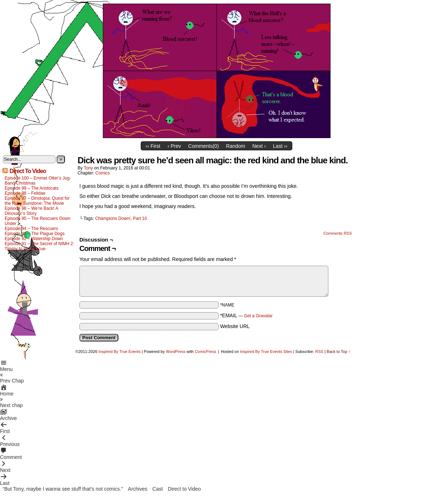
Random (235, 146)
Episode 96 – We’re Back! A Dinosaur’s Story (31, 211)
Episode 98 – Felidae (25, 193)
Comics (102, 173)
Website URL (235, 326)
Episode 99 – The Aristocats (32, 188)
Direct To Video (28, 171)
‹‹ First (153, 146)
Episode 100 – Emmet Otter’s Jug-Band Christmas (38, 181)
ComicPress (205, 352)
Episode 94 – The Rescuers (31, 229)
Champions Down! (113, 218)
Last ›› (280, 146)
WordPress (176, 352)
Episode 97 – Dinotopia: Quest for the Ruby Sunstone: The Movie (37, 201)
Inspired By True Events (120, 352)
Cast (158, 489)
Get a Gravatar (258, 316)
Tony (88, 168)
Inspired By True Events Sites (266, 352)
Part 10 (140, 218)
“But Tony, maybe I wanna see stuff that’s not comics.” (63, 489)
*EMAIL (246, 315)
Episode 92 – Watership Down (34, 239)
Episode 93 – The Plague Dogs (35, 234)
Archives (138, 489)
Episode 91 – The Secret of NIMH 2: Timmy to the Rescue (40, 246)
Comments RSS (338, 233)
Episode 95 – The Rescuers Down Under (38, 221)
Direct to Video (184, 489)
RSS (319, 352)
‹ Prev (174, 146)
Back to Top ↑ (338, 352)
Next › (259, 146)
